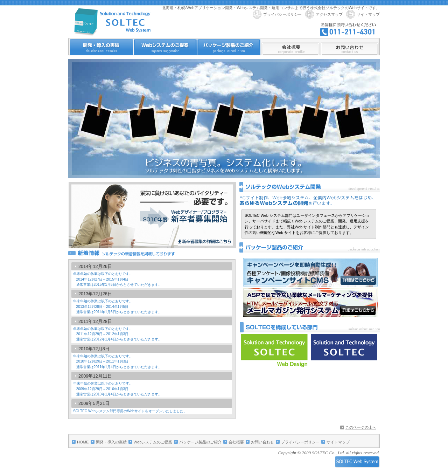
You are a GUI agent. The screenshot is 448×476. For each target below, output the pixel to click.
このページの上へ (361, 427)
